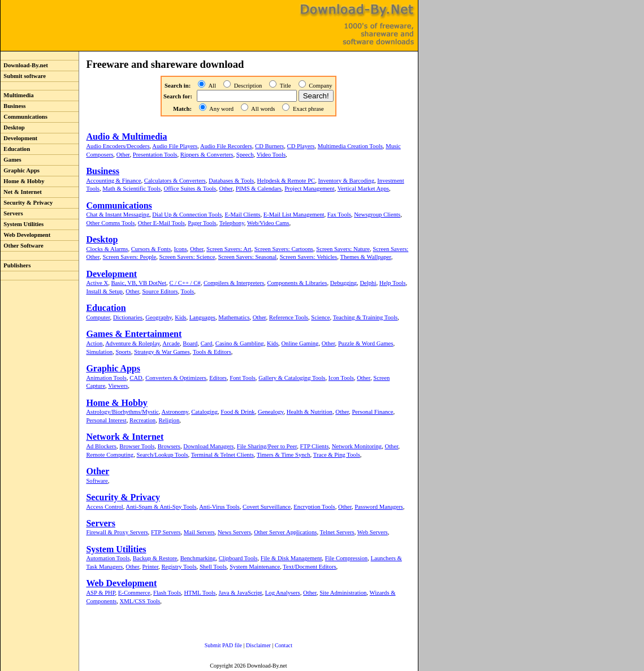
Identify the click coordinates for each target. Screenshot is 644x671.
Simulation (99, 352)
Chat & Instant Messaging (118, 215)
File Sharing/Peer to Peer (267, 446)
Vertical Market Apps (363, 189)
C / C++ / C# (185, 283)
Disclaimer (258, 645)
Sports (123, 352)
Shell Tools (213, 567)
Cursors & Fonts (151, 249)
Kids (180, 317)
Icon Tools (341, 378)
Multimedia (17, 95)
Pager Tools (202, 223)
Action (94, 343)
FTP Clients (314, 446)
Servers (12, 213)
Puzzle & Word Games (366, 343)
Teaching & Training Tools (366, 317)
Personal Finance (372, 412)
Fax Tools (339, 215)
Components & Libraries (297, 283)
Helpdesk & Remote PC (286, 181)
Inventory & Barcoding (346, 181)
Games (11, 160)
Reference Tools (289, 317)
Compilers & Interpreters (234, 283)
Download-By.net (24, 65)
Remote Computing (110, 455)
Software (97, 481)
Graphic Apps (20, 170)
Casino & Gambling (240, 343)
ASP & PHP (100, 593)
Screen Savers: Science (187, 257)
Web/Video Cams (268, 223)
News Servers (234, 532)
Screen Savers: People (130, 257)
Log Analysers (283, 593)
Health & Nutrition (310, 412)
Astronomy (175, 412)
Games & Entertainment (134, 334)
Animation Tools (106, 378)
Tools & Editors (212, 352)
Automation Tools (108, 558)
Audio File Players (175, 146)
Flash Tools (167, 593)
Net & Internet (21, 192)
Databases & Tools (231, 181)
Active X (97, 283)
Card (207, 343)
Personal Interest (106, 420)
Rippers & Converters (207, 155)
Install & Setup (104, 291)
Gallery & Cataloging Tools (292, 378)
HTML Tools (200, 593)
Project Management (309, 189)
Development (19, 138)
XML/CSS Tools (140, 601)
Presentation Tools (155, 155)
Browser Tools (137, 446)
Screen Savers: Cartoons (284, 249)
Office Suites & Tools (190, 189)
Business (13, 106)
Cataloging (204, 412)
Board (190, 343)
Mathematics (234, 317)
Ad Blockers (101, 446)
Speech (245, 155)
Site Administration (343, 593)
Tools (188, 291)
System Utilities (22, 224)
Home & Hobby (23, 181)
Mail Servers (199, 532)
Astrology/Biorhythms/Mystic (122, 412)
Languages (202, 317)
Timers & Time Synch (284, 455)
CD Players (301, 146)
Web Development (25, 235)
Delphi (368, 283)
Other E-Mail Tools (161, 223)
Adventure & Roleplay (132, 343)
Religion (169, 420)
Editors (218, 378)
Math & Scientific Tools (131, 189)
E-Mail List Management (294, 215)
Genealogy (271, 412)
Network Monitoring (357, 446)
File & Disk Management (291, 558)
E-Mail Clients (242, 215)
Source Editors (160, 291)
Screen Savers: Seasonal (248, 257)
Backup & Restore (155, 558)
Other (123, 155)
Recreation (142, 420)
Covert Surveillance (267, 507)
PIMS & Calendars (259, 189)
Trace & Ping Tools (337, 455)
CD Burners (269, 146)
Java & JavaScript (241, 593)
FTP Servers (166, 532)
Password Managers (379, 507)
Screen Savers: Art (229, 249)
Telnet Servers (337, 532)
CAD (136, 378)
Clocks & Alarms (107, 249)
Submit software (23, 76)
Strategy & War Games (162, 352)
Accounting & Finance (113, 181)
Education (15, 149)
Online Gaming (300, 343)
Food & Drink (237, 412)
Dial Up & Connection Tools (187, 215)
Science (320, 317)
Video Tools (271, 155)
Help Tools (393, 283)
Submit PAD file (223, 645)
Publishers (16, 265)
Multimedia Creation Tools (350, 146)
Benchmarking (198, 558)
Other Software (22, 246)
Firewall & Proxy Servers (117, 532)
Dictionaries (128, 317)
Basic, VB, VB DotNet (139, 283)
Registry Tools (179, 567)
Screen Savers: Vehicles (309, 257)
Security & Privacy (27, 203)
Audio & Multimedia (126, 137)
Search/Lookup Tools (162, 455)
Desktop (13, 127)
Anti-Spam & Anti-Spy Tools (161, 507)
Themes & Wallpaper (365, 257)
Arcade (171, 343)
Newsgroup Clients (377, 215)
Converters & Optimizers (176, 378)
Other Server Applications (285, 532)
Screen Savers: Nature (343, 249)
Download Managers (208, 446)
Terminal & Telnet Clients (222, 455)
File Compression (346, 558)
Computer (98, 317)
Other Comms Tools (110, 223)
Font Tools (243, 378)
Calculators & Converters (175, 181)
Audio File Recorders (226, 146)
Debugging (343, 283)
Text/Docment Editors (309, 567)
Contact (284, 645)
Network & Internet (125, 437)
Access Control (104, 507)
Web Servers (373, 532)
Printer (151, 567)
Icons (181, 249)
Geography (159, 317)
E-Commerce (134, 593)
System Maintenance (255, 567)
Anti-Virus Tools (219, 507)
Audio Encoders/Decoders (118, 146)
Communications (24, 117)
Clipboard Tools (238, 558)
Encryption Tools (314, 507)
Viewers (118, 386)
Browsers (169, 446)
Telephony (232, 223)
